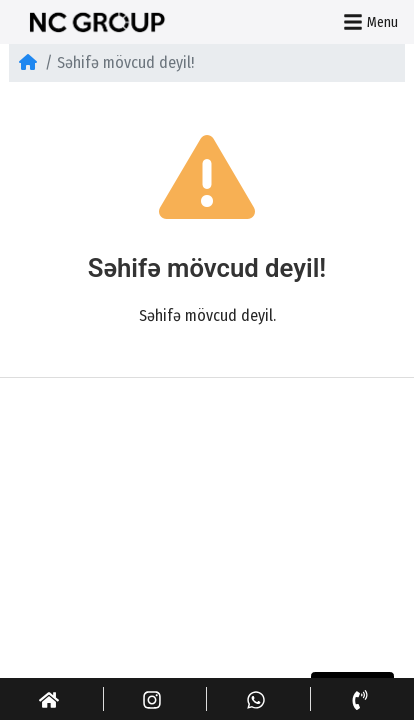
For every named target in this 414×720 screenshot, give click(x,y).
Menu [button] (371, 22)
